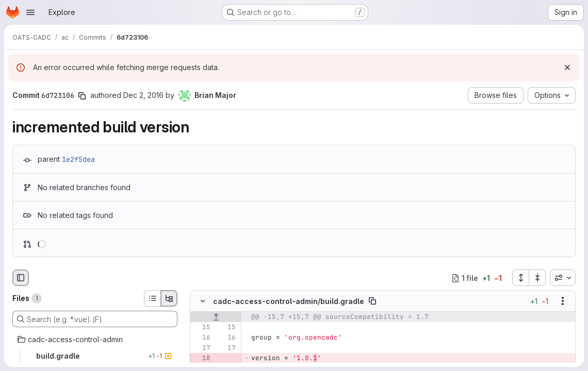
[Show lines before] (216, 317)
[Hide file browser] (21, 278)
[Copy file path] (372, 301)
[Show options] (563, 301)
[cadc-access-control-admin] (95, 340)
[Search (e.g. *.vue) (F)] (95, 319)
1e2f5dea (78, 159)
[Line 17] (202, 348)
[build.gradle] (95, 356)
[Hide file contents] (203, 301)
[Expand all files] (520, 278)
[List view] (152, 298)
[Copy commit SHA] (82, 96)
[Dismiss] (567, 68)
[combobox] (563, 278)
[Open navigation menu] (30, 12)
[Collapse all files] (537, 278)
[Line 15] (202, 328)
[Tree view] (169, 298)
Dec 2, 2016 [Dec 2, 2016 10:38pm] (143, 95)
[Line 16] (202, 338)
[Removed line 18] (202, 359)
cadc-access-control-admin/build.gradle (289, 301)
